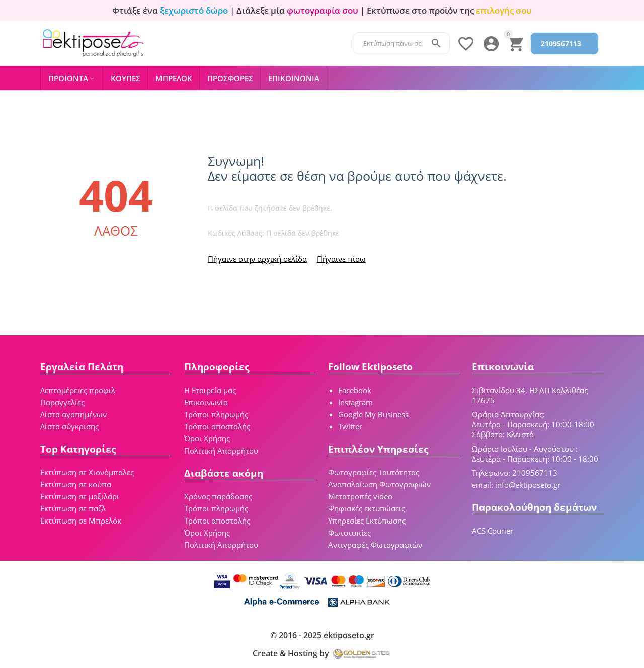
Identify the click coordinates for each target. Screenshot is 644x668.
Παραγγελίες (62, 402)
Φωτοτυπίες (349, 533)
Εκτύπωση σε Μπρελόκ (81, 521)
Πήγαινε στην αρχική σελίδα (257, 259)
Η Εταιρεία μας (210, 390)
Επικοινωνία (206, 402)
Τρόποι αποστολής (217, 426)
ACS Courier (493, 531)
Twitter (350, 426)
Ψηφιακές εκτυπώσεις (367, 508)
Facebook (355, 390)
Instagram (355, 402)
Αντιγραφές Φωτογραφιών (375, 545)
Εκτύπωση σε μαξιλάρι (80, 496)
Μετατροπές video (360, 496)
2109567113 (561, 44)
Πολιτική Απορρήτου (221, 451)
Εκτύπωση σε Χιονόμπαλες (87, 472)
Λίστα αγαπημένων (73, 414)
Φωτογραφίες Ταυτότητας (374, 472)
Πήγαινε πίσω (341, 259)
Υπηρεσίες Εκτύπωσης (367, 521)
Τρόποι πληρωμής (216, 414)
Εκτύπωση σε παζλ (73, 508)
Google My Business (373, 414)
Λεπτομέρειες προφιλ (78, 390)
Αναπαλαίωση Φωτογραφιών (379, 484)
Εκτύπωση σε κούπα (76, 484)
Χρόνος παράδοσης (218, 496)
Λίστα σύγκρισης (69, 426)
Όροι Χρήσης (207, 438)
